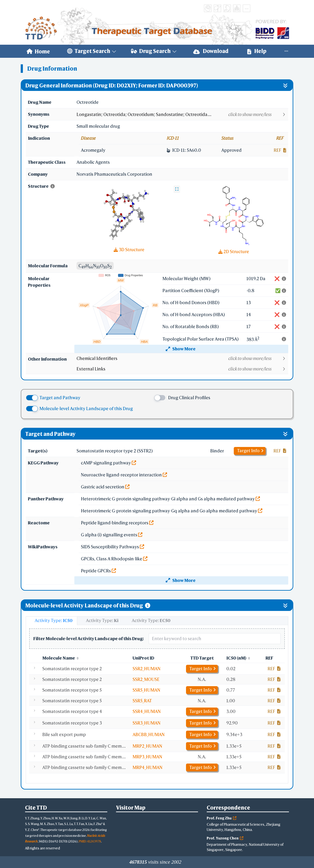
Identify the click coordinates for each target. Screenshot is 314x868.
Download (211, 51)
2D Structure (234, 252)
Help (257, 51)
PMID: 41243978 (90, 841)
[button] (182, 114)
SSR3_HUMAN (147, 723)
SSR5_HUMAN (146, 690)
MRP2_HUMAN (147, 746)
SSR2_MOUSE (146, 679)
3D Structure (129, 250)
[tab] (51, 621)
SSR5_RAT (142, 701)
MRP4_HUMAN (148, 767)
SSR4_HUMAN (147, 711)
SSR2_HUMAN (147, 669)
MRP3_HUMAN (147, 757)
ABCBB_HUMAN (149, 734)
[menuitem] (38, 51)
